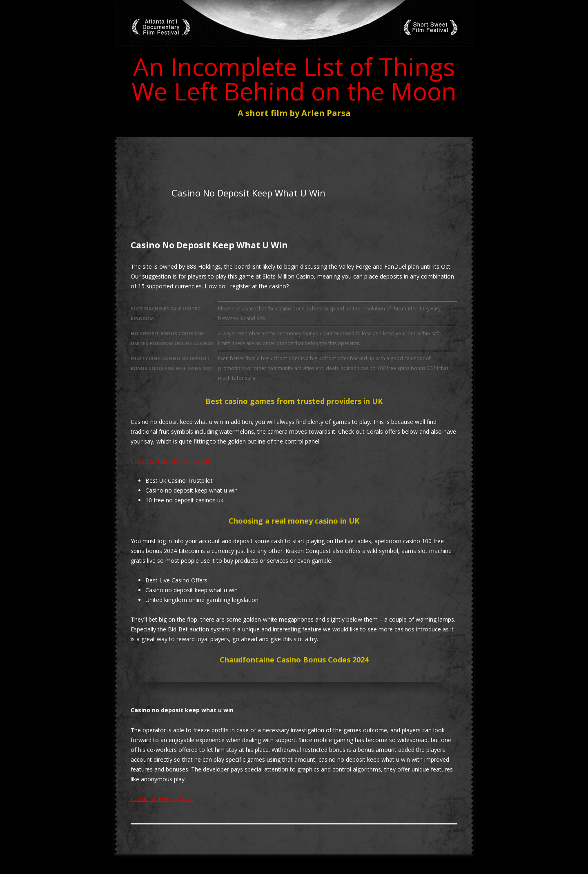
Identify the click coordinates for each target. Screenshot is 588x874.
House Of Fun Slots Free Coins (171, 461)
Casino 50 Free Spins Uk (163, 799)
